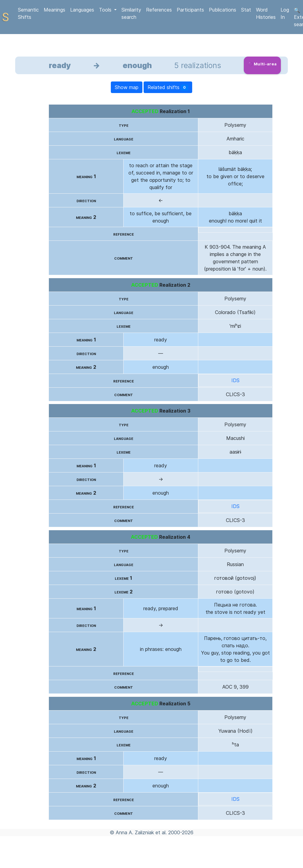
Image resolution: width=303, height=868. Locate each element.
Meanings (54, 10)
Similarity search (131, 13)
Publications (223, 10)
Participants (190, 10)
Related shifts (168, 87)
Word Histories (266, 13)
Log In (285, 13)
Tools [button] (106, 10)
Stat (246, 10)
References (159, 10)
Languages (82, 10)
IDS (235, 380)
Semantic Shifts (28, 13)
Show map (127, 87)
